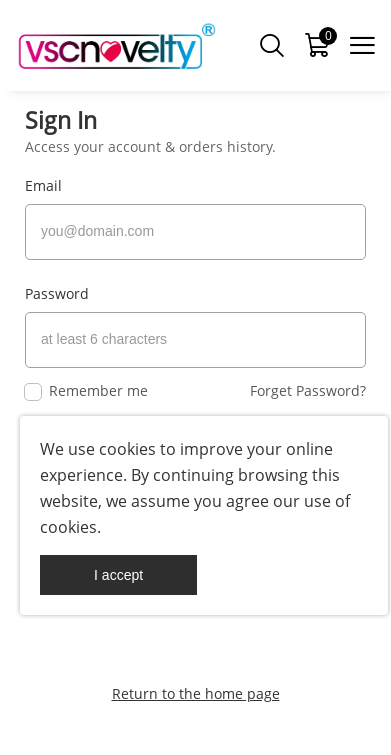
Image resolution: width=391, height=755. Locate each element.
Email (43, 185)
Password (57, 293)
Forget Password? (308, 390)
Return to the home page (196, 693)
